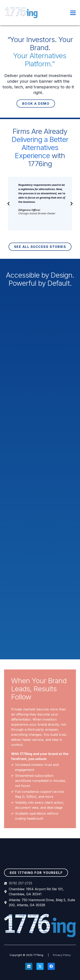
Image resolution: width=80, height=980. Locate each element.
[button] (8, 204)
